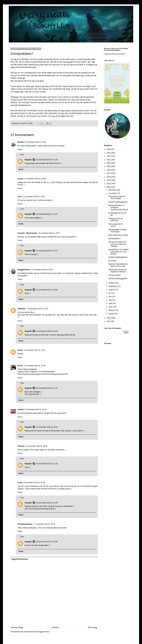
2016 (109, 177)
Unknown (22, 309)
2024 (109, 149)
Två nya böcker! (115, 275)
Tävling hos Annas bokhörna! (116, 220)
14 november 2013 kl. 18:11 (35, 350)
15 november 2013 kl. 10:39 (35, 366)
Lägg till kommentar (20, 559)
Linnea (20, 179)
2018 (109, 170)
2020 (109, 163)
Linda (20, 483)
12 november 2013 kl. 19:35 (34, 197)
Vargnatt (28, 160)
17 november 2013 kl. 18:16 (44, 524)
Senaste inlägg (17, 627)
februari (112, 310)
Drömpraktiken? (115, 239)
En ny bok (112, 261)
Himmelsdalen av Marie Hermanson (117, 231)
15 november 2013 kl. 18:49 (36, 446)
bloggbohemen (24, 270)
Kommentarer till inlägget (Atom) (37, 632)
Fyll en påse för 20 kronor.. (116, 225)
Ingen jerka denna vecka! (118, 235)
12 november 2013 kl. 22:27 (47, 214)
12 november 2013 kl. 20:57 (49, 233)
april (111, 303)
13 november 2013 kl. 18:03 (47, 290)
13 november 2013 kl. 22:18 (47, 331)
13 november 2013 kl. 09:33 (42, 270)
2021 (109, 160)
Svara (20, 149)
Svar (22, 155)
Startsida (55, 627)
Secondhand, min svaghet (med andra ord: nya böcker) (119, 252)
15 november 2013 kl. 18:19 (47, 427)
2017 (109, 173)
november (113, 193)
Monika (21, 142)
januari (112, 314)
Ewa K (20, 366)
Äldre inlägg (92, 627)
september (113, 286)
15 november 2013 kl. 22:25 (47, 464)
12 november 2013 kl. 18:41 (35, 142)
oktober (112, 283)
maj (110, 300)
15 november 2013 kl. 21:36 (34, 483)
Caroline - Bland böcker (27, 233)
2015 (109, 180)
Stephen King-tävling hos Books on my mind (118, 265)
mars (111, 307)
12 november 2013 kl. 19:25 (35, 179)
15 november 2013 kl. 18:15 (35, 410)
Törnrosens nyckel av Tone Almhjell (117, 197)
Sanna (20, 350)
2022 (109, 156)
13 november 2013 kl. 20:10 (37, 309)
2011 (109, 321)
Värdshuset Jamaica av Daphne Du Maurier (117, 271)
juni (110, 297)
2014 (109, 184)
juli (110, 293)
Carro (20, 197)
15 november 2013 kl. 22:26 (47, 503)
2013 (109, 187)
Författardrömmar (25, 524)
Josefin (21, 410)
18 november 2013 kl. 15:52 (47, 542)
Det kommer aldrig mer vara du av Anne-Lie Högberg (117, 244)
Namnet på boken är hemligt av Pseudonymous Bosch (118, 207)
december (113, 190)
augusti (112, 290)
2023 (109, 153)
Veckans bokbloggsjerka (118, 202)
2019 (109, 166)
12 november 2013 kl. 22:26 (47, 160)
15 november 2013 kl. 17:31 (47, 388)
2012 (109, 318)
